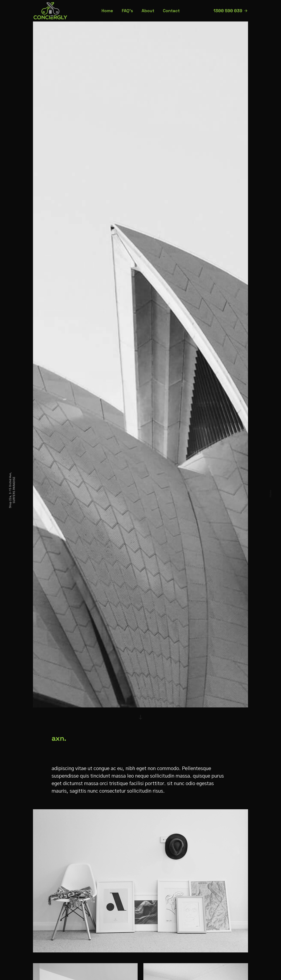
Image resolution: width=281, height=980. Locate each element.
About (148, 11)
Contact (171, 11)
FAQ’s (127, 11)
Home (271, 494)
